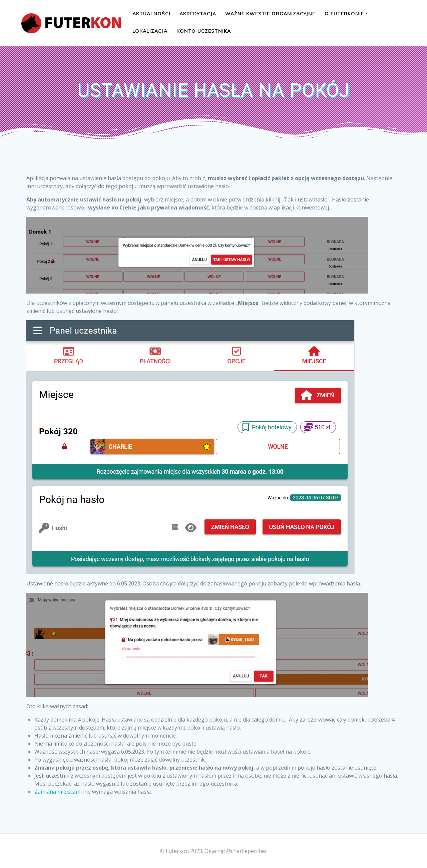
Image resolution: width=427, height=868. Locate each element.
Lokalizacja (150, 31)
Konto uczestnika (204, 31)
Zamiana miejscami (58, 792)
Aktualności (151, 14)
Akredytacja (198, 14)
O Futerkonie (344, 14)
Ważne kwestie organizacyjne (270, 14)
